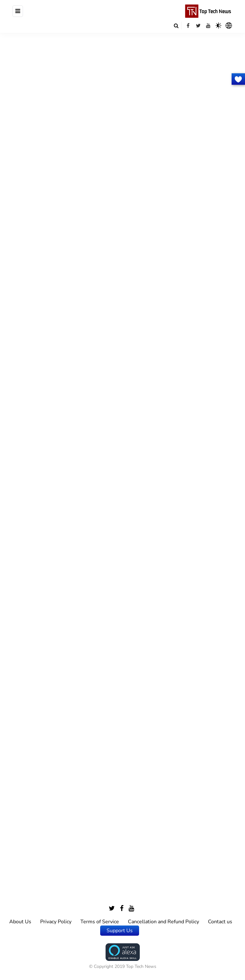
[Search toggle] (176, 25)
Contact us (220, 922)
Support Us (120, 931)
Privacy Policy (56, 922)
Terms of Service (100, 922)
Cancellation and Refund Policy (163, 922)
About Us (20, 922)
